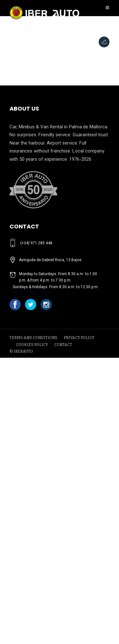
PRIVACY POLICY (79, 338)
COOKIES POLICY (32, 345)
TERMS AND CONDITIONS (33, 338)
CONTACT (63, 345)
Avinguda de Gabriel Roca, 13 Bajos (50, 260)
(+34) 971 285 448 (36, 243)
